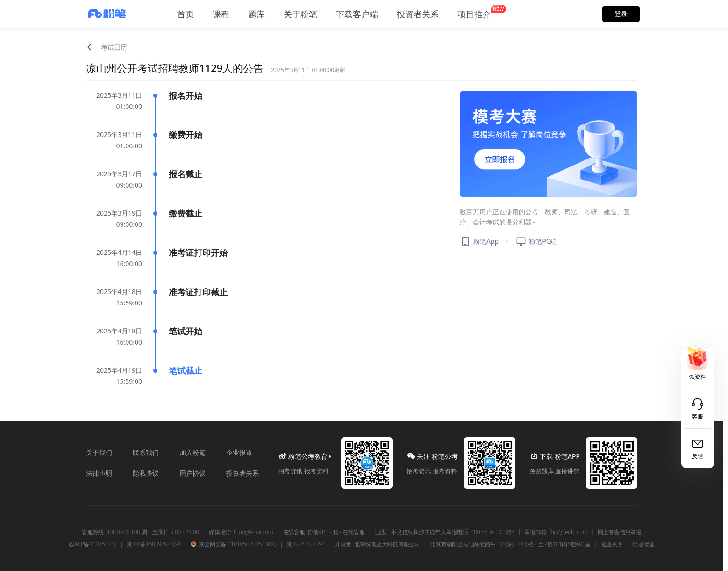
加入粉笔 (193, 452)
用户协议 (193, 473)
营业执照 (612, 544)
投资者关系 (243, 473)
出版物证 (644, 544)
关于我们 (99, 452)
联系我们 (146, 452)
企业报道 (239, 452)
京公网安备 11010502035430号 (233, 544)
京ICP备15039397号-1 (154, 544)
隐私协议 (146, 473)
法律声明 (99, 473)
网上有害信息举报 (620, 532)
